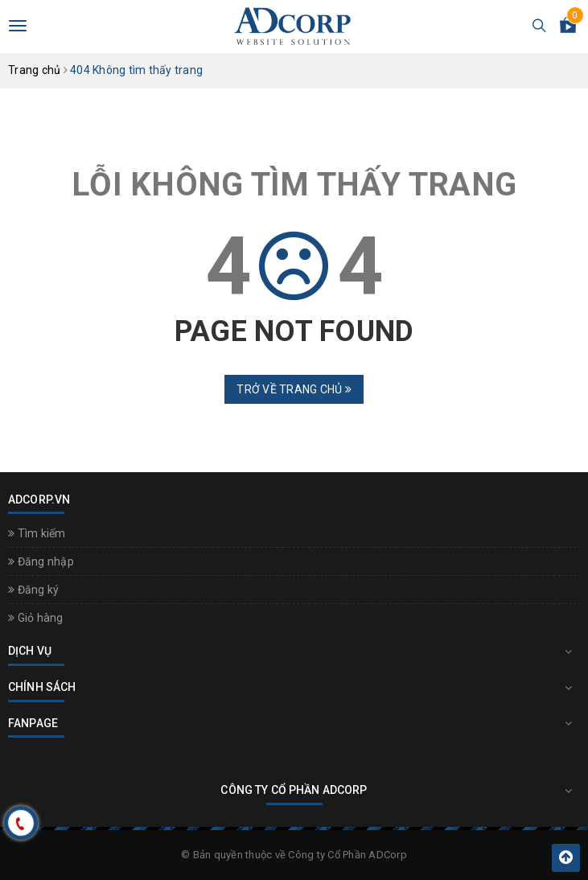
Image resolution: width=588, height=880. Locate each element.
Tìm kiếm (37, 533)
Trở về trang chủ (294, 389)
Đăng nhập (41, 561)
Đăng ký (33, 590)
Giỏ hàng (36, 618)
